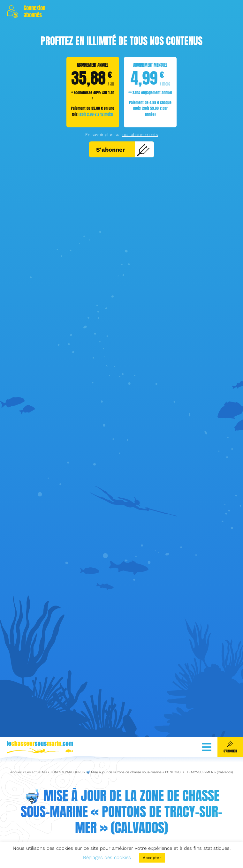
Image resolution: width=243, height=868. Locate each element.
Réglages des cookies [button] (107, 857)
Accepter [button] (152, 858)
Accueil (16, 747)
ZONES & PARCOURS (66, 747)
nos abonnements (140, 135)
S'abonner (123, 149)
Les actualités (36, 747)
